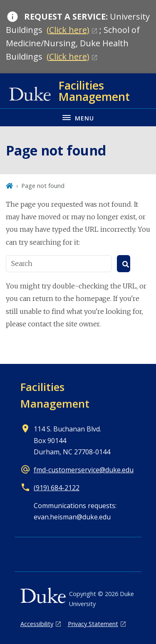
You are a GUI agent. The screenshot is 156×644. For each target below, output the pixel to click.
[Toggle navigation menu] (78, 117)
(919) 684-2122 (57, 488)
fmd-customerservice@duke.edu (84, 470)
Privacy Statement (93, 624)
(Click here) (68, 30)
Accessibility (37, 624)
